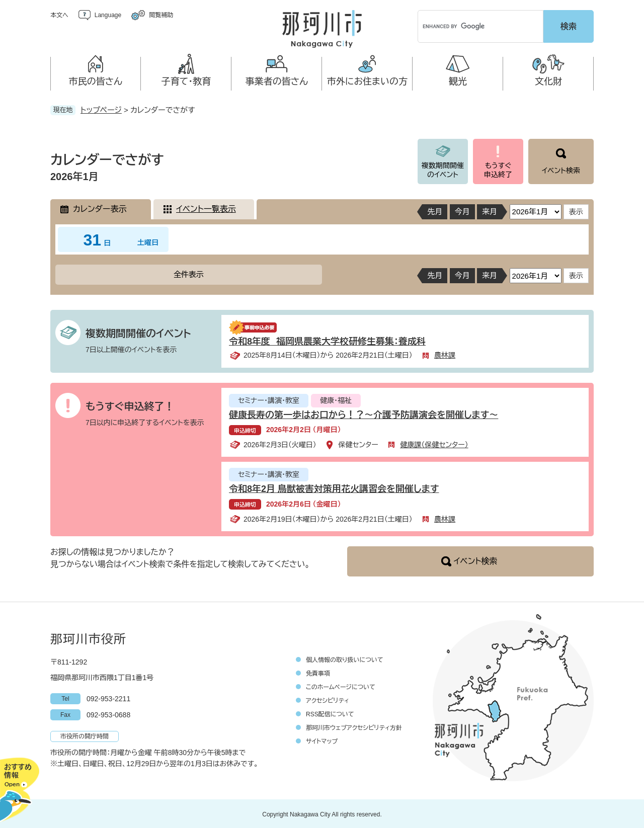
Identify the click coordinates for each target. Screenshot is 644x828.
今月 (462, 210)
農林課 (445, 354)
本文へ (59, 15)
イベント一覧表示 (206, 208)
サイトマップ (322, 740)
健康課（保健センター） (434, 443)
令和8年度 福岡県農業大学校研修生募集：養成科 (327, 340)
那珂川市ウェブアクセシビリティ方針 (354, 726)
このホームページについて (341, 686)
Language (108, 15)
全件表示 (189, 273)
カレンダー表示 (100, 208)
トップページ (101, 108)
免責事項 (318, 672)
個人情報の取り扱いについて (345, 658)
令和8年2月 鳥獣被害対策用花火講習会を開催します (334, 487)
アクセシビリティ (328, 699)
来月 (490, 210)
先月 (435, 210)
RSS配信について (330, 713)
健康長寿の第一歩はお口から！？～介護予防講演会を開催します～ (364, 413)
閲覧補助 (161, 15)
